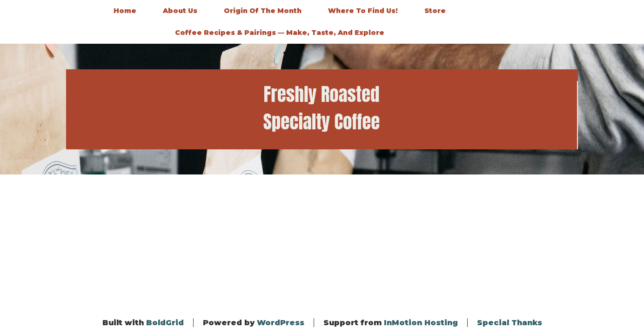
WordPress (281, 323)
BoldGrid (165, 323)
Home (125, 11)
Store (435, 11)
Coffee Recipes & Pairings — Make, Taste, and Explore (280, 33)
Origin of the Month (263, 11)
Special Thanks (510, 323)
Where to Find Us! (363, 11)
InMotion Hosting (421, 323)
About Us (180, 11)
